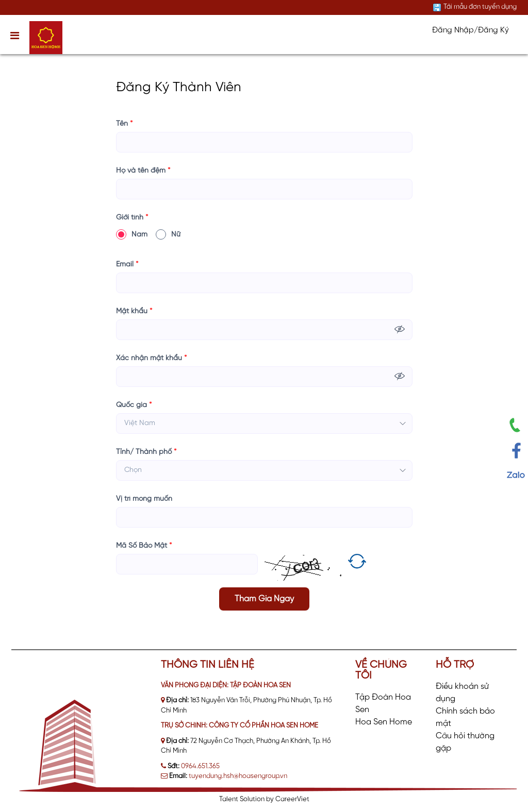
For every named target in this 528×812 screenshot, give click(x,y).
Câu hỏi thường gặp (465, 742)
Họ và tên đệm (143, 171)
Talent (229, 799)
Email (127, 265)
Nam (132, 234)
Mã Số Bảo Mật (144, 546)
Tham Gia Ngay (264, 599)
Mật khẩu (134, 311)
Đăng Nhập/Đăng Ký (471, 30)
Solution (253, 799)
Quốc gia (134, 405)
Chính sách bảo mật (465, 717)
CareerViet (292, 799)
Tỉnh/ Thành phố (146, 452)
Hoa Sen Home (384, 722)
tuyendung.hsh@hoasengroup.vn (238, 776)
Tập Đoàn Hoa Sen (383, 704)
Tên (124, 124)
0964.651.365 (200, 766)
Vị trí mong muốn (144, 499)
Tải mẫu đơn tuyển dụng (480, 7)
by (271, 799)
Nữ (168, 234)
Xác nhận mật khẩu (151, 358)
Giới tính (132, 218)
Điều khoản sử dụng (462, 693)
